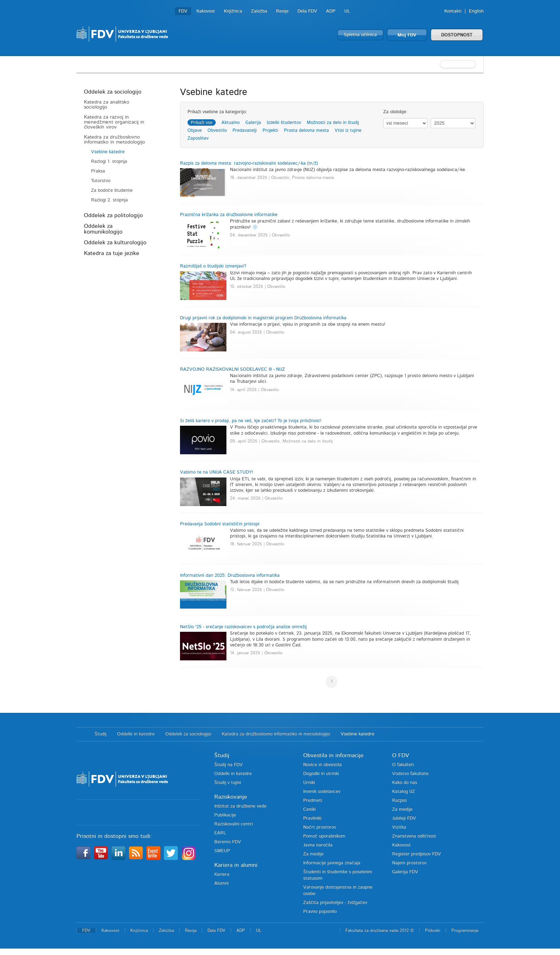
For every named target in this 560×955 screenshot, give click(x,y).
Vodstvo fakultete (410, 774)
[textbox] (437, 64)
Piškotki (433, 930)
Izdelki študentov (284, 123)
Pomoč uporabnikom (324, 836)
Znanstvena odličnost (414, 836)
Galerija (253, 123)
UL (347, 11)
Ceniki (309, 809)
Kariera (222, 874)
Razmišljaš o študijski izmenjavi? (213, 266)
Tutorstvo (101, 181)
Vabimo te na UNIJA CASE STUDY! (217, 472)
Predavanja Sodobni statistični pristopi (220, 524)
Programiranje (465, 930)
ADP (331, 11)
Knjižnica (233, 11)
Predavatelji (245, 131)
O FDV (401, 755)
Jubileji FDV (404, 818)
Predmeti (313, 801)
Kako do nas (405, 783)
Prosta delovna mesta (306, 131)
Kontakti (453, 11)
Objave (195, 131)
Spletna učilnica (360, 35)
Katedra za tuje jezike (112, 253)
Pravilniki (312, 818)
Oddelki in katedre (136, 734)
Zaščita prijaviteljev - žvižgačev (335, 903)
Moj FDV (407, 35)
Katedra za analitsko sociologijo (107, 105)
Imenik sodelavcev (322, 792)
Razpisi (399, 801)
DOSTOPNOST (457, 35)
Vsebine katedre (108, 152)
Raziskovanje (231, 797)
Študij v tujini (228, 783)
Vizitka (399, 827)
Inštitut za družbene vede (240, 806)
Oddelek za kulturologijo (115, 242)
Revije (282, 11)
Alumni (221, 883)
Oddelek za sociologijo (113, 92)
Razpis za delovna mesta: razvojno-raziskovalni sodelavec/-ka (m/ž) (249, 163)
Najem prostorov (409, 863)
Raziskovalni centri (234, 824)
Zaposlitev (198, 138)
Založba (259, 11)
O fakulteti (403, 765)
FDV (183, 11)
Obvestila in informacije (333, 755)
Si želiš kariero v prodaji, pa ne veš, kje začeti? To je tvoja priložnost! (251, 421)
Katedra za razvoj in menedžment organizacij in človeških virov (114, 122)
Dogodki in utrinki (321, 774)
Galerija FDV (405, 872)
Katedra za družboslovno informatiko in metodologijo (114, 140)
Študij (101, 734)
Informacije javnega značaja (332, 863)
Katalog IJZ (404, 792)
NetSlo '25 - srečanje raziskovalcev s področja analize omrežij (243, 627)
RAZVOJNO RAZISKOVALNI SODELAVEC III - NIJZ (232, 369)
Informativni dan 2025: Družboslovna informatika (230, 576)
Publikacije (225, 815)
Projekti (270, 131)
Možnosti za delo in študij (333, 123)
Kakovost (206, 11)
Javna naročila (318, 845)
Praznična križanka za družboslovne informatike (229, 215)
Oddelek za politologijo (113, 215)
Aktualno (231, 123)
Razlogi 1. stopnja (109, 162)
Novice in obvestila (322, 765)
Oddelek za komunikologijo (103, 229)
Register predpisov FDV (417, 854)
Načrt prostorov (320, 827)
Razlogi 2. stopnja (109, 200)
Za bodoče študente (112, 191)
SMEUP (222, 851)
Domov (82, 734)
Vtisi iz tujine (348, 131)
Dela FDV (307, 11)
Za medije (313, 854)
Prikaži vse (202, 123)
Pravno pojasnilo (320, 912)
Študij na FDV (229, 765)
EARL (220, 833)
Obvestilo (217, 131)
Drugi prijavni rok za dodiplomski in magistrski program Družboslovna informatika (263, 318)
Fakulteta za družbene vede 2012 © (380, 930)
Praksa (98, 171)
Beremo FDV (228, 842)
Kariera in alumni (236, 865)
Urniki (309, 783)
